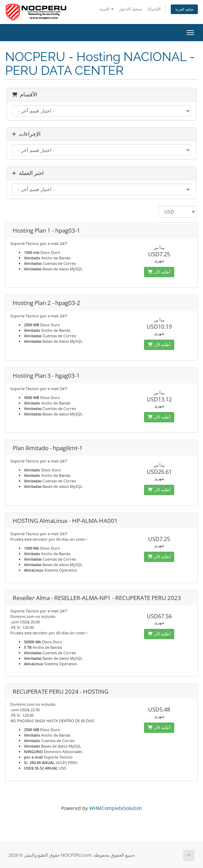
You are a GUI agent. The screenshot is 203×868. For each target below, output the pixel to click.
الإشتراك (154, 9)
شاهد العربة (184, 9)
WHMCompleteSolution (116, 808)
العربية (107, 9)
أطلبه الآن (159, 272)
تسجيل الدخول (130, 9)
